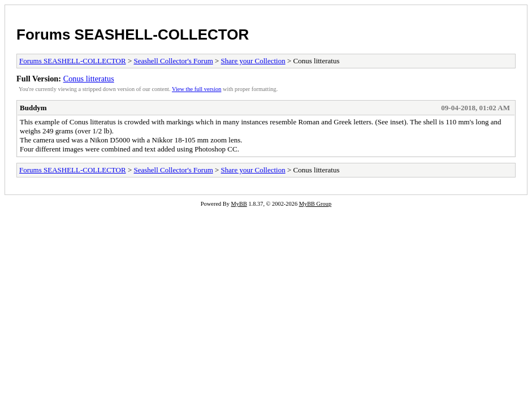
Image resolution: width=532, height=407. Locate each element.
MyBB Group (315, 204)
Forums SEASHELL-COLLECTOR (133, 34)
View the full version (196, 89)
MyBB (239, 204)
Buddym (33, 108)
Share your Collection (253, 61)
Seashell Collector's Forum (173, 61)
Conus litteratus (89, 79)
